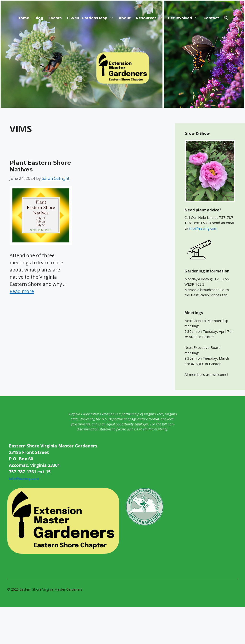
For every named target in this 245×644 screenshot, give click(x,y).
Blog (39, 18)
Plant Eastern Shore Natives (40, 166)
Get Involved (184, 18)
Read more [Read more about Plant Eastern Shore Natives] (22, 291)
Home (23, 18)
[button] (226, 18)
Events (55, 18)
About (125, 18)
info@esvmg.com (203, 228)
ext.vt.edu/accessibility (150, 429)
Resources (150, 18)
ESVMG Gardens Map (92, 18)
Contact (211, 18)
